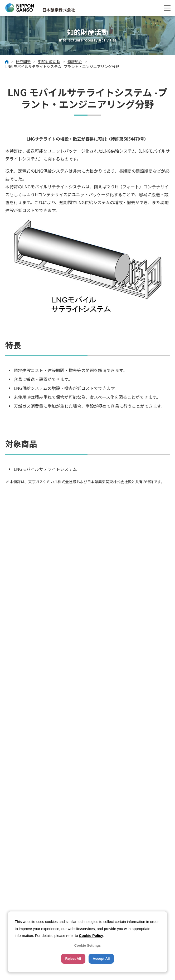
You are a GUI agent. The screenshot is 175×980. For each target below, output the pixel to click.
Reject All (73, 959)
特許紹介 (75, 62)
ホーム (7, 62)
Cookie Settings (88, 945)
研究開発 (23, 62)
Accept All (101, 959)
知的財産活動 (49, 62)
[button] (167, 8)
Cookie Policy (91, 936)
